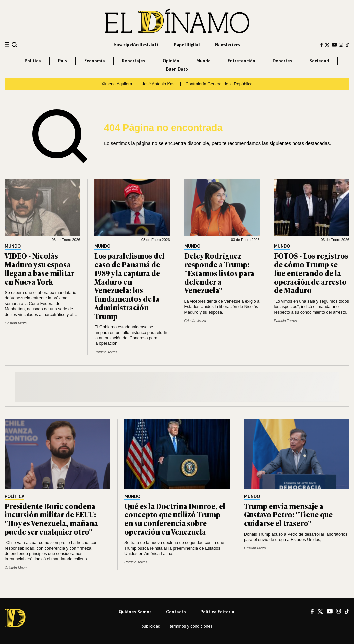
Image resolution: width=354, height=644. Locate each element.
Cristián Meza (16, 323)
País (62, 61)
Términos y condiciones (191, 626)
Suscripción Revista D (136, 45)
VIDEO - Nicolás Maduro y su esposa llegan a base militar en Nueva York (39, 268)
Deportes (282, 61)
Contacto (176, 612)
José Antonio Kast (159, 84)
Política (33, 61)
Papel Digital (187, 45)
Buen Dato (177, 69)
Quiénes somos (135, 612)
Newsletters (227, 45)
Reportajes (134, 61)
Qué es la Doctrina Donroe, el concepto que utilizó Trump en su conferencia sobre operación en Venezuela (175, 519)
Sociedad (319, 61)
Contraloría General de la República (219, 84)
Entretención (241, 61)
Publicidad (151, 626)
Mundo (203, 61)
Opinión (171, 61)
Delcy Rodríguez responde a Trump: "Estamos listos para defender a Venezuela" (219, 273)
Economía (95, 61)
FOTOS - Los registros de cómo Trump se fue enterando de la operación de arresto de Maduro (311, 273)
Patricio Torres (106, 352)
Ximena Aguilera (117, 84)
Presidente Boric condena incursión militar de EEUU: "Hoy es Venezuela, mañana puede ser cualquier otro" (51, 519)
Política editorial (218, 612)
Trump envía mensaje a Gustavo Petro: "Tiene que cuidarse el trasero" (288, 514)
